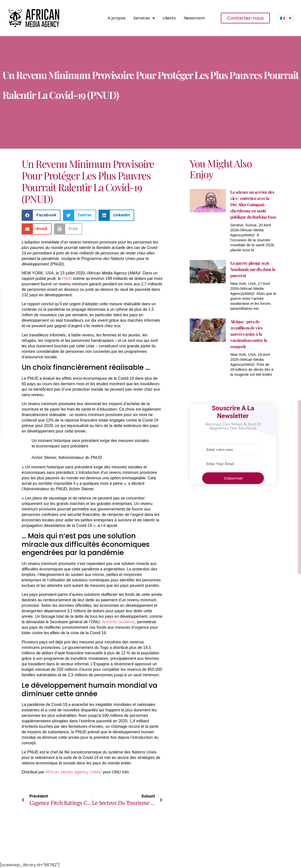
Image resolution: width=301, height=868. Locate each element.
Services (144, 18)
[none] (286, 18)
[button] (41, 215)
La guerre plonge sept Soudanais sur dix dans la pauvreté (253, 269)
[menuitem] (286, 18)
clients (169, 18)
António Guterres (118, 622)
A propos (117, 18)
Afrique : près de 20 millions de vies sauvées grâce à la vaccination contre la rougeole (249, 334)
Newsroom (194, 18)
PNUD (67, 279)
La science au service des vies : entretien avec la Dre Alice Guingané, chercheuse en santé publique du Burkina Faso (253, 204)
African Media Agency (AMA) (74, 772)
